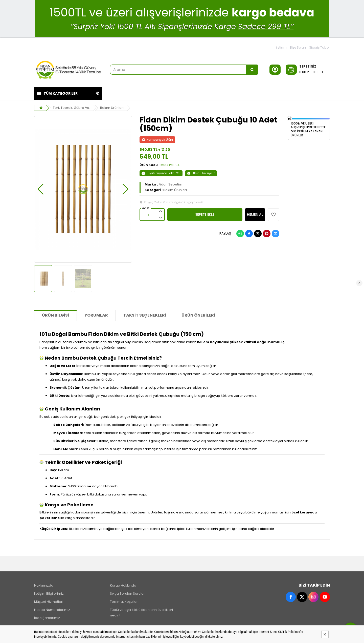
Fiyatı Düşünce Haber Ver (161, 173)
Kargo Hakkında (123, 585)
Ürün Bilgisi (55, 315)
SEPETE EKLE (205, 214)
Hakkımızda (44, 585)
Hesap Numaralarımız (52, 610)
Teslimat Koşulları (124, 602)
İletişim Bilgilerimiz (49, 594)
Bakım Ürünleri (112, 108)
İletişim (281, 47)
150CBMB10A (170, 165)
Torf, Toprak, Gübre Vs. (71, 108)
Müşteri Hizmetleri (49, 602)
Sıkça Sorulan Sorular (127, 594)
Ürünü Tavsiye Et (201, 173)
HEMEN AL (255, 214)
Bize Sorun (298, 47)
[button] (41, 189)
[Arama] (252, 70)
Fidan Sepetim (170, 184)
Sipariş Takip (319, 47)
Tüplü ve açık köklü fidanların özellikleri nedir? (141, 613)
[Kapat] (325, 634)
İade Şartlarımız (47, 618)
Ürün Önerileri (198, 315)
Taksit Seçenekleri (145, 315)
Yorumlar (96, 315)
